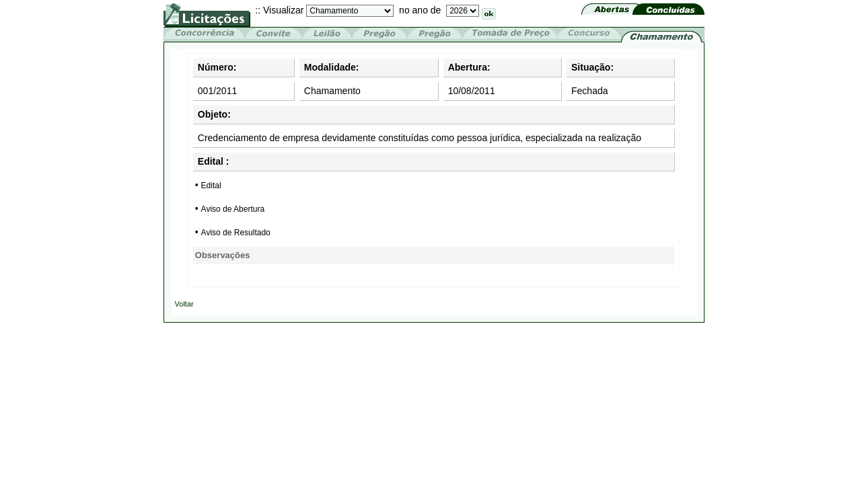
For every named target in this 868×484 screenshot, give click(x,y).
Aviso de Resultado (236, 233)
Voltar (184, 304)
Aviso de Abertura (233, 209)
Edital (211, 186)
